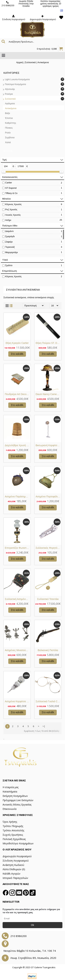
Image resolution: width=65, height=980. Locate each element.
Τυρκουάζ (10, 247)
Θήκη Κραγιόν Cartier (17, 343)
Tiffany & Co (11, 193)
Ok (32, 925)
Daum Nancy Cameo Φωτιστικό (48, 394)
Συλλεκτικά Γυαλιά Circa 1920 (48, 701)
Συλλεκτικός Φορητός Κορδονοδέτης (48, 548)
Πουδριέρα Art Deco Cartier (18, 394)
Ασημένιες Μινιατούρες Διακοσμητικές (18, 650)
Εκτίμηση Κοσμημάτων (15, 796)
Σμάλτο (9, 265)
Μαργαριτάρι (11, 252)
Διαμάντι (9, 231)
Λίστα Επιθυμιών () (14, 869)
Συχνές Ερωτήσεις (13, 835)
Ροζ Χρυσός (11, 209)
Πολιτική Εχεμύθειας (14, 839)
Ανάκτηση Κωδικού (13, 865)
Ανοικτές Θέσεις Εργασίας (17, 805)
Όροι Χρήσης (10, 822)
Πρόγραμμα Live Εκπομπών (18, 800)
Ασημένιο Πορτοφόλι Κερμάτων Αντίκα (48, 497)
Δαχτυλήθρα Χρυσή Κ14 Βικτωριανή (18, 445)
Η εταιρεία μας (11, 787)
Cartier (9, 183)
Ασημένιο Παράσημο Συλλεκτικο (18, 497)
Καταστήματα (10, 792)
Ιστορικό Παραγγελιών (15, 878)
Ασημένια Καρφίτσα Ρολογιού (18, 701)
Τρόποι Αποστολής (13, 830)
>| (44, 726)
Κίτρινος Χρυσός (13, 204)
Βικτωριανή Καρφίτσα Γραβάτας (48, 445)
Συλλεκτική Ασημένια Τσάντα (18, 599)
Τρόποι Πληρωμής (13, 826)
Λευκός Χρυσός (13, 215)
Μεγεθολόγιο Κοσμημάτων (18, 843)
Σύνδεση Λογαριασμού (16, 861)
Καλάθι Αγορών (11, 874)
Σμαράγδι (10, 236)
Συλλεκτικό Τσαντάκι (48, 599)
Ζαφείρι (9, 242)
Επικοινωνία (10, 809)
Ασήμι (8, 220)
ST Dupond (11, 188)
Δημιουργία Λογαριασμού (17, 856)
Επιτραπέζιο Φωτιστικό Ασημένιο (18, 548)
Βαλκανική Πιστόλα (48, 650)
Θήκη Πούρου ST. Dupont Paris (48, 343)
